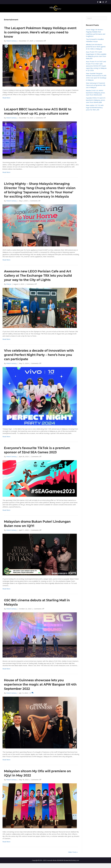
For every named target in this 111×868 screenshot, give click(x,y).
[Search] (105, 15)
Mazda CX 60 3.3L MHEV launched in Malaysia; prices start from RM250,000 (95, 97)
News (29, 15)
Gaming (50, 15)
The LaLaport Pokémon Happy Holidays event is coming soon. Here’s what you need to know (40, 37)
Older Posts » (73, 857)
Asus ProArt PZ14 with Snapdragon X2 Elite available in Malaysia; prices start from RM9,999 (96, 60)
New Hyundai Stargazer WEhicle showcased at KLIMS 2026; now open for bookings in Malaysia (96, 81)
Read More (6, 102)
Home (23, 15)
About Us (86, 15)
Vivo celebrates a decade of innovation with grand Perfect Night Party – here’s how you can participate (39, 360)
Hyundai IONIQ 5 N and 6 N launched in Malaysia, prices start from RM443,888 (96, 105)
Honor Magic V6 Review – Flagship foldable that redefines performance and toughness (96, 38)
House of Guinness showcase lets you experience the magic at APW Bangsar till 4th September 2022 (40, 689)
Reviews (35, 15)
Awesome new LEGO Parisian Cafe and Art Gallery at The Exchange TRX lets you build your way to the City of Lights (38, 280)
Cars (80, 15)
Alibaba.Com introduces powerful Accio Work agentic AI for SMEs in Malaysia (96, 51)
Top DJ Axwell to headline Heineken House (95, 45)
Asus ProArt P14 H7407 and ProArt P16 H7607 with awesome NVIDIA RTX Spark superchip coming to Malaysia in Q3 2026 (96, 71)
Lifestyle (63, 15)
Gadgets (43, 15)
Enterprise (73, 15)
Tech (56, 15)
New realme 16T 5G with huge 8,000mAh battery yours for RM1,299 (95, 112)
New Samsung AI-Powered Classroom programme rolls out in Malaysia (96, 90)
